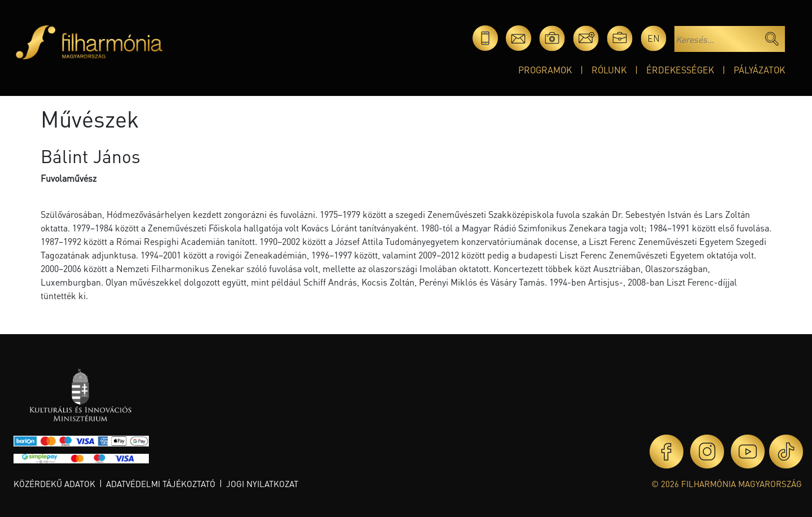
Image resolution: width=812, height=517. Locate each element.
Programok (545, 70)
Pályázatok (759, 70)
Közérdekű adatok (54, 484)
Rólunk (609, 70)
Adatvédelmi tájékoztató (161, 484)
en (654, 38)
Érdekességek (680, 70)
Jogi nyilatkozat (262, 484)
